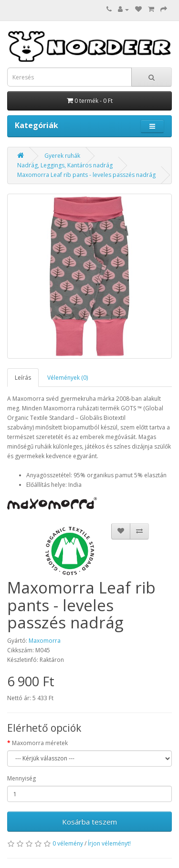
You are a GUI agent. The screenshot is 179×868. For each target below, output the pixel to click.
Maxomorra (45, 641)
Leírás (23, 378)
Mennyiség (21, 778)
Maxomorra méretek (40, 743)
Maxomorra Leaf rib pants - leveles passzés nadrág (86, 175)
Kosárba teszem (89, 822)
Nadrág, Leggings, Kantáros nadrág (65, 165)
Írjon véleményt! (109, 843)
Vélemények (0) (68, 378)
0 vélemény (68, 843)
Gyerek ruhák (62, 156)
